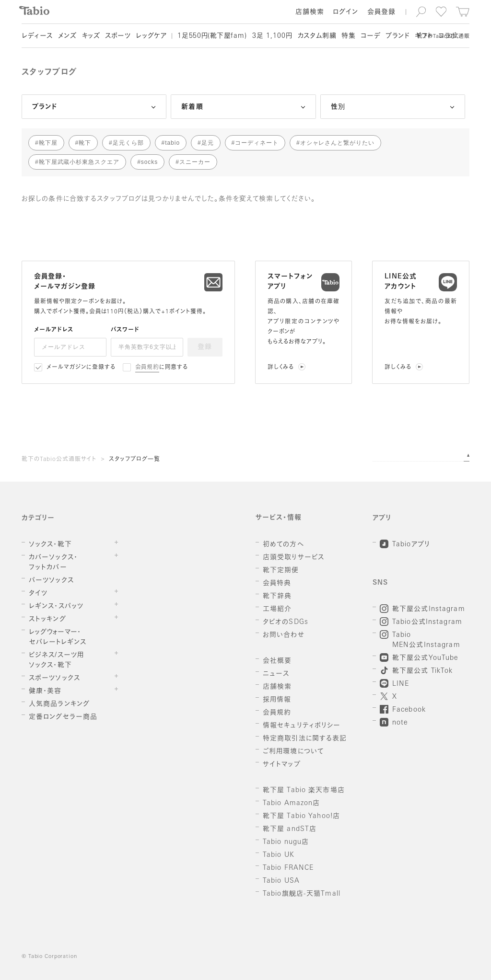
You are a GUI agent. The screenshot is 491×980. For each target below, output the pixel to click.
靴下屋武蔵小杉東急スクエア (79, 162)
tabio (172, 143)
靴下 (85, 143)
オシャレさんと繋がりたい (338, 143)
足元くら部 (128, 143)
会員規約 (147, 368)
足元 (208, 143)
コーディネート (257, 143)
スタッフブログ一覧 (134, 460)
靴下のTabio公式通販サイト (59, 460)
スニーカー (195, 162)
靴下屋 (48, 143)
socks (149, 162)
